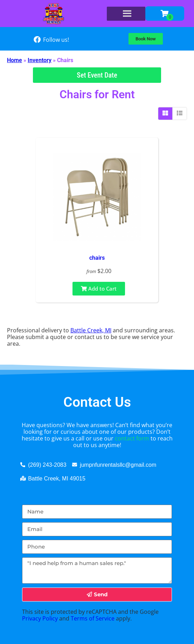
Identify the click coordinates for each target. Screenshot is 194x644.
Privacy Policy (40, 618)
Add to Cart (99, 288)
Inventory (40, 60)
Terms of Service (93, 618)
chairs (97, 258)
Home (15, 60)
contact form (132, 438)
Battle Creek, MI (91, 330)
